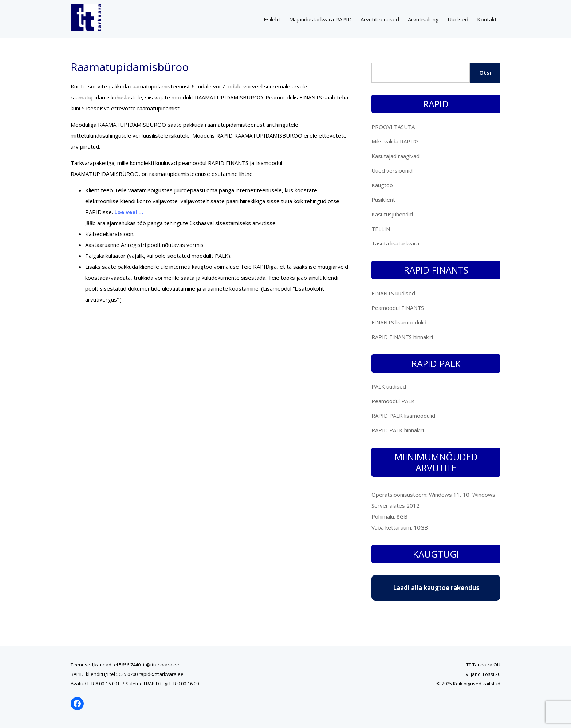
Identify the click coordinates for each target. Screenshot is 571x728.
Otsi (485, 72)
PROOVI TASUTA (393, 127)
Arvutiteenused (380, 19)
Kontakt (487, 19)
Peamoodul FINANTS (398, 308)
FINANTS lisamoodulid (399, 322)
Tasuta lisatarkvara (395, 243)
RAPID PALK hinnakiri (398, 430)
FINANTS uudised (393, 293)
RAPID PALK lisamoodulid (403, 416)
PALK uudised (389, 386)
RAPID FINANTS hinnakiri (402, 337)
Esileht (272, 19)
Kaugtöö (382, 185)
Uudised (458, 19)
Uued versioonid (392, 170)
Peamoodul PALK (393, 401)
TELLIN (381, 229)
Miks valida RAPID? (395, 141)
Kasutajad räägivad (395, 156)
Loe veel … (129, 212)
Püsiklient (383, 200)
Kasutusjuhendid (392, 214)
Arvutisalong (423, 19)
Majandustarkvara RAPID (320, 19)
